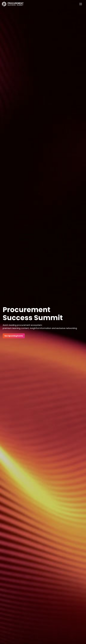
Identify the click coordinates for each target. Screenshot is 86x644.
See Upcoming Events (14, 336)
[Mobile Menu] (81, 4)
